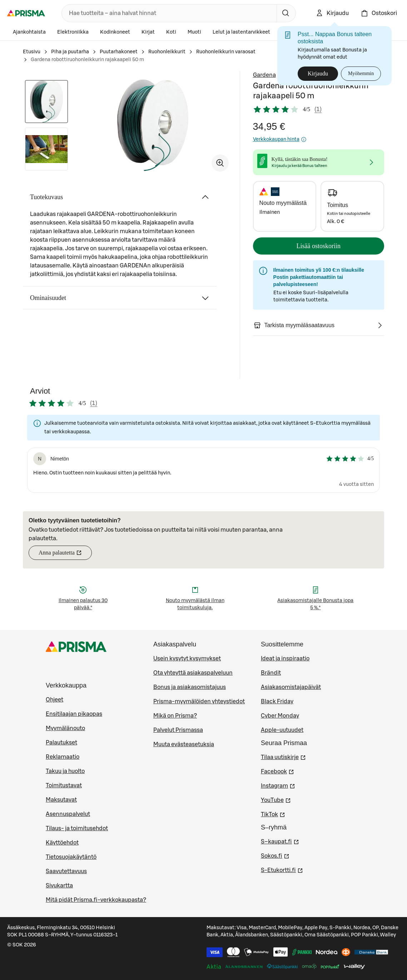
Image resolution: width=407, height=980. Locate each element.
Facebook (277, 771)
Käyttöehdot (62, 843)
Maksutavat (61, 800)
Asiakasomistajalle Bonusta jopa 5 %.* (315, 604)
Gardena (264, 75)
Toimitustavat (64, 786)
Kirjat (148, 32)
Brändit (271, 673)
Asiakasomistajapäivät (291, 687)
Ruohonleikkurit (167, 52)
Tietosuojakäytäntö (71, 857)
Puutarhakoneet (119, 52)
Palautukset (61, 743)
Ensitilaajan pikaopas (74, 714)
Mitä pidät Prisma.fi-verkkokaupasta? (96, 900)
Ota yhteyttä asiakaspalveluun (193, 673)
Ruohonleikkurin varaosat (226, 52)
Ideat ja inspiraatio (285, 659)
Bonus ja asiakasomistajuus (190, 687)
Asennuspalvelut (68, 814)
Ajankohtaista (29, 32)
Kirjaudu (318, 73)
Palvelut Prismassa (178, 730)
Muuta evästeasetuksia (184, 744)
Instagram (278, 785)
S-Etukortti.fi (282, 870)
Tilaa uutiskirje (283, 757)
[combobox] (168, 13)
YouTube (276, 799)
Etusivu (32, 52)
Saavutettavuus (66, 871)
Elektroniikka (73, 32)
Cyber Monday (280, 716)
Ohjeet (54, 700)
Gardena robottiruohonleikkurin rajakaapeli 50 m (87, 60)
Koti (171, 32)
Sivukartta (59, 886)
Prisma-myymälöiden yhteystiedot (199, 701)
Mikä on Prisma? (175, 716)
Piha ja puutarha (70, 52)
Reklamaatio (63, 757)
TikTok (273, 814)
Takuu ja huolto (65, 771)
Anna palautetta (65, 555)
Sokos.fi (275, 855)
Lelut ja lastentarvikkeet (241, 32)
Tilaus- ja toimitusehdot (77, 828)
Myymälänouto (65, 728)
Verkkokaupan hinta (280, 139)
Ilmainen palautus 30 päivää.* (83, 604)
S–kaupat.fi (280, 841)
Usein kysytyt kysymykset (187, 659)
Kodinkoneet (115, 32)
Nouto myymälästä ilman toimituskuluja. (195, 604)
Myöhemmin (361, 73)
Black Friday (277, 701)
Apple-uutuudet (282, 730)
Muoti (194, 32)
